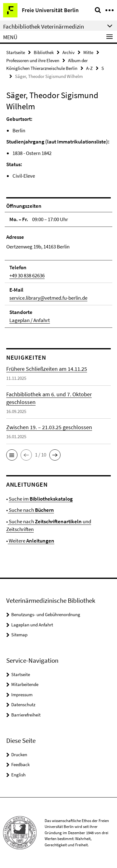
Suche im (41, 499)
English (18, 775)
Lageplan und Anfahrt (32, 625)
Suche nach (31, 510)
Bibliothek (44, 52)
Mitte (88, 52)
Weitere (31, 541)
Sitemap (19, 635)
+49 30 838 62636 (27, 275)
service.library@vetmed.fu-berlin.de (48, 298)
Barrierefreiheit (26, 715)
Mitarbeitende (25, 684)
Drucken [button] (19, 754)
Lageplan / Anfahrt (30, 320)
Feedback (20, 764)
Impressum (22, 695)
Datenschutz (23, 704)
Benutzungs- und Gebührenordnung (46, 614)
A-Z (89, 68)
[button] (12, 455)
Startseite (16, 52)
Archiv (68, 52)
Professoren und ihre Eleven (33, 60)
